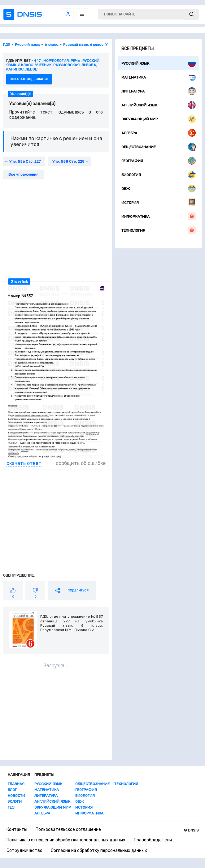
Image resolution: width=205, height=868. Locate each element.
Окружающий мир (159, 119)
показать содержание (29, 79)
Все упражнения (23, 174)
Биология (159, 175)
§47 (37, 61)
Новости (16, 796)
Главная (16, 784)
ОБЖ (159, 189)
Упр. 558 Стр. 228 (68, 161)
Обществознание (159, 147)
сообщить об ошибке (81, 463)
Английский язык (159, 105)
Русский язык (159, 63)
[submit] (192, 14)
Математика (159, 77)
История (159, 202)
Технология (159, 230)
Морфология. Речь (61, 61)
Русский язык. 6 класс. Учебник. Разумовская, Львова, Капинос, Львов (53, 65)
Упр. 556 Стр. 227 (25, 161)
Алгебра (159, 133)
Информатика (159, 216)
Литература (159, 91)
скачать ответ (24, 463)
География (159, 161)
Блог (12, 790)
